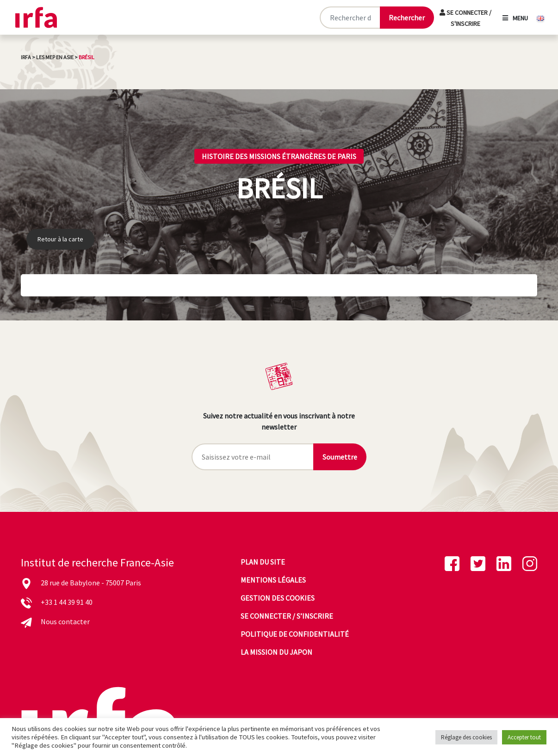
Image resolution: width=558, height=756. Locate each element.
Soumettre (340, 457)
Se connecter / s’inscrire (287, 616)
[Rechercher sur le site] (350, 18)
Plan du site (263, 562)
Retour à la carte (60, 239)
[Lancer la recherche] (407, 18)
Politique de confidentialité (295, 634)
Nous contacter (65, 621)
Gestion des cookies (278, 598)
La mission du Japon (276, 652)
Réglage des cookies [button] (466, 737)
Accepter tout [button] (524, 737)
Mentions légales (273, 580)
